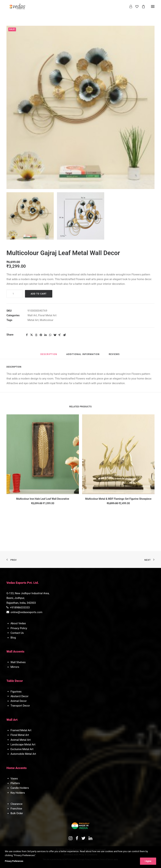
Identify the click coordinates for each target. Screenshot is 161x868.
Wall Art (32, 315)
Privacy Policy (19, 628)
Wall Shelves (18, 662)
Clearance (17, 804)
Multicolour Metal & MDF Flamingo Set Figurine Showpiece (118, 499)
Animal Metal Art (21, 740)
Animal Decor (19, 701)
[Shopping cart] (142, 6)
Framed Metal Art (21, 730)
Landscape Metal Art (23, 745)
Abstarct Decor (20, 696)
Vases (14, 779)
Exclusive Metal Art (22, 749)
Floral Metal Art (47, 315)
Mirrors (15, 667)
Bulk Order (17, 813)
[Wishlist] (135, 6)
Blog (13, 638)
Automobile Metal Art (23, 754)
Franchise (16, 809)
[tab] (83, 356)
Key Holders (18, 793)
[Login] (129, 6)
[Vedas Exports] (18, 6)
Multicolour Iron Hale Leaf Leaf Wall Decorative (43, 499)
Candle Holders (20, 788)
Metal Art (33, 320)
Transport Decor (20, 706)
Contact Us (17, 633)
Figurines (16, 692)
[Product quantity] (15, 294)
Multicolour (47, 320)
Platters (15, 783)
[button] (30, 216)
